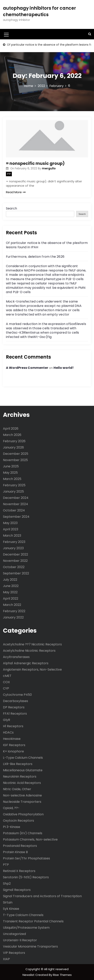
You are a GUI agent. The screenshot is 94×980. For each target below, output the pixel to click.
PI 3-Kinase (12, 827)
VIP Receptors (14, 953)
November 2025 (15, 460)
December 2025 (16, 454)
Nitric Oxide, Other (17, 789)
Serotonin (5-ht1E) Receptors (26, 877)
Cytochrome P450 (17, 695)
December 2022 (16, 554)
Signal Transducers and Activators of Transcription (42, 896)
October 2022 (14, 567)
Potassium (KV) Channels (23, 833)
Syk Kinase (11, 909)
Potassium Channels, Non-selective (30, 839)
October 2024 (14, 510)
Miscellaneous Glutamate (23, 770)
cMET (7, 676)
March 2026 (12, 435)
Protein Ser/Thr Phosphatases (26, 858)
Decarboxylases (16, 701)
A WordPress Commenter (27, 368)
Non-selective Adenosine (22, 795)
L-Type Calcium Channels (23, 758)
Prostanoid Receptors (20, 846)
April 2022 (11, 598)
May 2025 (10, 473)
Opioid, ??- (11, 808)
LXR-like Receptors (18, 764)
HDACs (8, 732)
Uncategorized (14, 934)
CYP (6, 688)
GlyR (7, 720)
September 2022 (16, 573)
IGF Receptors (14, 745)
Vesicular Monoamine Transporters (30, 946)
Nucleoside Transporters (22, 802)
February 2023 (14, 542)
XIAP (6, 959)
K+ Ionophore (13, 751)
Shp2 (7, 884)
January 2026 (13, 447)
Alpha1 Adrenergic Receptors (26, 663)
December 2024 (16, 498)
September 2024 (16, 517)
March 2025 (12, 479)
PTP (9, 174)
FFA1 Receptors (15, 714)
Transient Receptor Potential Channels (33, 921)
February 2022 (14, 611)
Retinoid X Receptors (19, 871)
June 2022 (11, 586)
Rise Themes (62, 975)
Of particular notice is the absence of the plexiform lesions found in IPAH (47, 245)
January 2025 (13, 491)
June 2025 (11, 466)
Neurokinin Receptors (20, 777)
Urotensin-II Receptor (20, 940)
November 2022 (15, 561)
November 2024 (16, 504)
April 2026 (11, 429)
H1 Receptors (13, 726)
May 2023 (10, 523)
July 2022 (10, 580)
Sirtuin (8, 902)
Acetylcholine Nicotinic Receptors (29, 651)
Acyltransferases (16, 657)
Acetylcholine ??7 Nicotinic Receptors (32, 644)
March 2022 (12, 605)
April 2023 (11, 529)
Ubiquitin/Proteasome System (26, 928)
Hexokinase (12, 739)
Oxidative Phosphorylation (23, 814)
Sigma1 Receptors (17, 890)
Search (11, 208)
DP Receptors (14, 707)
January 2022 (13, 617)
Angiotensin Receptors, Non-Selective (32, 669)
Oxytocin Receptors (18, 821)
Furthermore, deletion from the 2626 (35, 257)
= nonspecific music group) (35, 163)
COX (6, 682)
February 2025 (14, 485)
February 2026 (14, 441)
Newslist (29, 975)
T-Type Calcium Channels (23, 915)
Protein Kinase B (15, 852)
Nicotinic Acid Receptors (22, 783)
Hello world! (64, 368)
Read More (16, 192)
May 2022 (10, 592)
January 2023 (13, 548)
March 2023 (12, 536)
